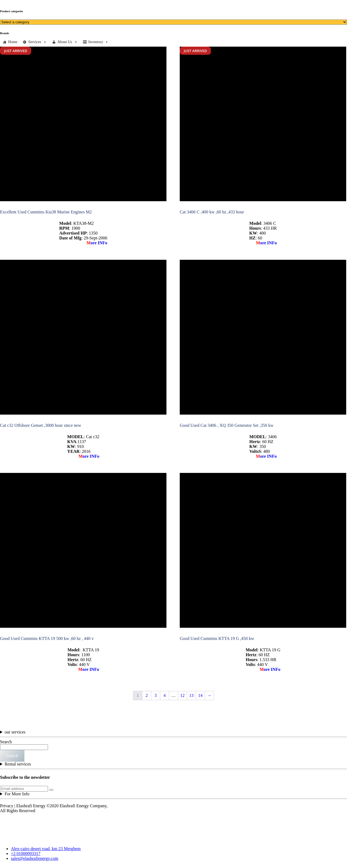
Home (13, 42)
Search (6, 742)
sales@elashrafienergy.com (35, 858)
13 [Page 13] (191, 695)
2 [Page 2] (147, 695)
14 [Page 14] (200, 695)
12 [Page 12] (182, 695)
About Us (68, 42)
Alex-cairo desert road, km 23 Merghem (46, 849)
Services (37, 42)
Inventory (98, 42)
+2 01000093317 (26, 853)
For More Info (17, 794)
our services (15, 732)
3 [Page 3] (156, 695)
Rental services (18, 764)
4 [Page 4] (165, 695)
